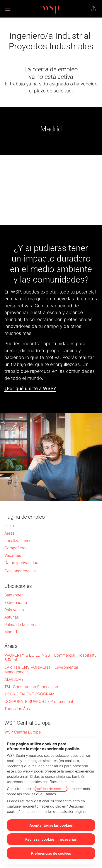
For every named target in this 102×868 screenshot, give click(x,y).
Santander (14, 595)
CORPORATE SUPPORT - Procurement (39, 701)
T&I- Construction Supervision (31, 687)
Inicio (9, 526)
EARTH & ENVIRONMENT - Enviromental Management (41, 670)
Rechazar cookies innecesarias (51, 839)
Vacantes (13, 555)
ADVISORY (14, 679)
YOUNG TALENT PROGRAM (29, 694)
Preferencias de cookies (51, 853)
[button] (93, 9)
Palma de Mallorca (21, 625)
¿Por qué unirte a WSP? (30, 388)
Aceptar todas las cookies (51, 825)
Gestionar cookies (20, 571)
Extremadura (16, 602)
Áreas (9, 533)
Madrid (11, 632)
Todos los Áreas (19, 709)
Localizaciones (18, 541)
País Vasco (14, 610)
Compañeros (16, 548)
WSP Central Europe (23, 732)
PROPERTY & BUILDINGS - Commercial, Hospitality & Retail (50, 658)
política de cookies (51, 789)
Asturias (12, 617)
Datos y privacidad (21, 563)
